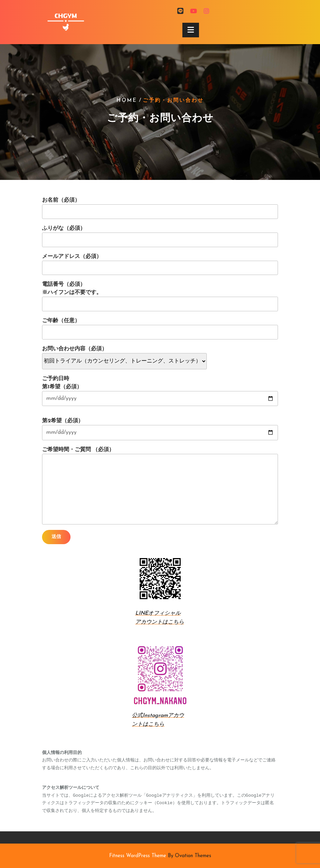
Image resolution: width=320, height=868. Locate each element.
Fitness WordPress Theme (160, 856)
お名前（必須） (160, 208)
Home (127, 101)
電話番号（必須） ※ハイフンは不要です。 (160, 297)
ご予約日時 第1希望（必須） (160, 391)
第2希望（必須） (160, 429)
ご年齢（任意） (160, 329)
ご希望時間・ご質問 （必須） (160, 486)
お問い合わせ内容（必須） (124, 355)
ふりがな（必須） (160, 236)
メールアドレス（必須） (160, 265)
